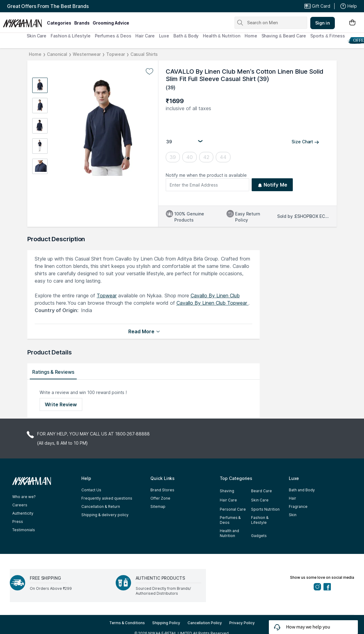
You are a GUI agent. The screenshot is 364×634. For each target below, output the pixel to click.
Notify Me (272, 185)
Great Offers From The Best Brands (48, 6)
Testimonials (24, 530)
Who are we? (24, 497)
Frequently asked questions (107, 498)
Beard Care (261, 491)
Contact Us (91, 490)
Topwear (115, 54)
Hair (292, 498)
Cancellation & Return (101, 506)
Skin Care (37, 36)
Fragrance (298, 506)
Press (18, 522)
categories (59, 23)
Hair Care (145, 36)
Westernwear (87, 54)
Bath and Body (302, 490)
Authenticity (23, 513)
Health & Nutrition (222, 36)
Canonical (57, 54)
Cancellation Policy (205, 623)
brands (82, 23)
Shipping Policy (166, 623)
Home (251, 36)
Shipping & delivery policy (105, 515)
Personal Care (233, 509)
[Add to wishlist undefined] (149, 72)
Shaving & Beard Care (284, 36)
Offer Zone (160, 498)
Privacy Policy (242, 623)
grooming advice (111, 23)
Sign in (323, 23)
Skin (293, 515)
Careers (20, 505)
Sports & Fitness (328, 36)
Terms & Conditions (127, 623)
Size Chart (305, 142)
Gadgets (259, 536)
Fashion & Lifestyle (70, 36)
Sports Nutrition (265, 509)
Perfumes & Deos (113, 36)
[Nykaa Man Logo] (24, 21)
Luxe (164, 36)
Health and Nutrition (229, 533)
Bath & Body (186, 36)
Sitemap (158, 506)
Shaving (227, 491)
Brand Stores (162, 490)
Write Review (61, 404)
